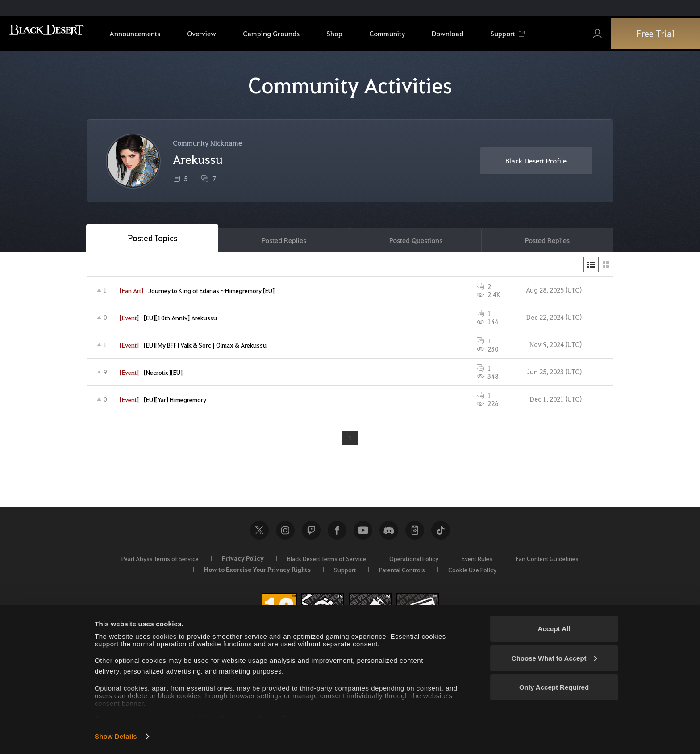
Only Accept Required (554, 687)
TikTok (441, 533)
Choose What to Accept (554, 658)
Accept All (554, 629)
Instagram (285, 533)
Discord (389, 533)
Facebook (337, 533)
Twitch (311, 533)
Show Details (116, 736)
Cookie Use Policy (472, 572)
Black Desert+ (415, 533)
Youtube (363, 533)
